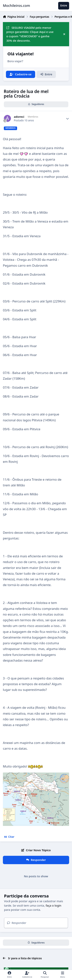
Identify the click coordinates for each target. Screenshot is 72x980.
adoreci (19, 117)
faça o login (53, 905)
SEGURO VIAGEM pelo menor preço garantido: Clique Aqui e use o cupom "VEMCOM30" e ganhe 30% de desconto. (30, 34)
